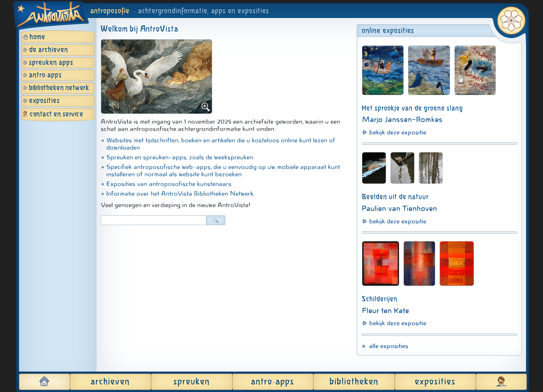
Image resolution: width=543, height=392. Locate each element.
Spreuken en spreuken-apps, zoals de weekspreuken (180, 157)
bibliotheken (354, 382)
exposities (44, 101)
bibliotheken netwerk (59, 88)
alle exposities (389, 346)
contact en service (56, 114)
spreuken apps (51, 63)
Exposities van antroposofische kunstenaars (169, 184)
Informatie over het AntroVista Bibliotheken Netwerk (180, 194)
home (38, 37)
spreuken (192, 382)
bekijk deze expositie (398, 132)
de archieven (49, 50)
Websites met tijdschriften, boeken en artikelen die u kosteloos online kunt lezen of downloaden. (221, 144)
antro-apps (46, 75)
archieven (110, 382)
